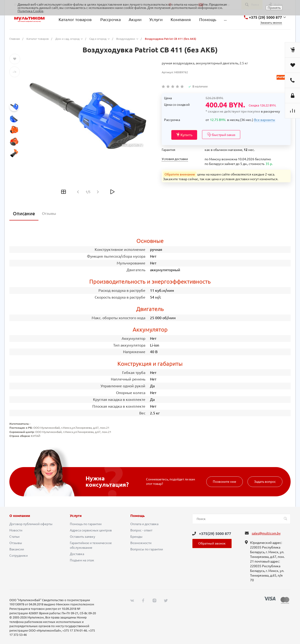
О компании (20, 516)
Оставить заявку (82, 537)
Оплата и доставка (144, 524)
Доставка (77, 554)
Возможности (141, 543)
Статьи (14, 537)
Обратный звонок (212, 543)
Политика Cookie (30, 11)
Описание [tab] (24, 214)
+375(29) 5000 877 (215, 534)
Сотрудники (19, 556)
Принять (274, 8)
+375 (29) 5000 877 (265, 17)
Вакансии (17, 549)
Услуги (76, 516)
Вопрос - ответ (141, 530)
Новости (16, 530)
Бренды (136, 537)
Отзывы (16, 543)
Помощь (137, 516)
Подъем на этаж (82, 560)
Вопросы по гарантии (147, 549)
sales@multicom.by (266, 533)
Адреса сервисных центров (91, 530)
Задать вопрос (265, 482)
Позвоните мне (225, 482)
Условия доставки (175, 159)
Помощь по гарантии (86, 524)
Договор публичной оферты (31, 524)
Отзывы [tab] (49, 213)
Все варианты (265, 120)
